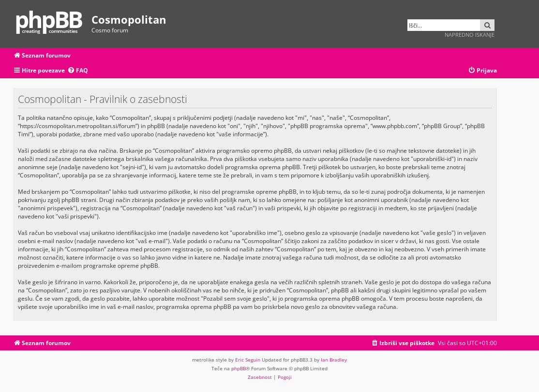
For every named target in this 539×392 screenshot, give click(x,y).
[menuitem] (78, 71)
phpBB (239, 368)
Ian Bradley (334, 360)
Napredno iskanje (470, 35)
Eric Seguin (248, 360)
